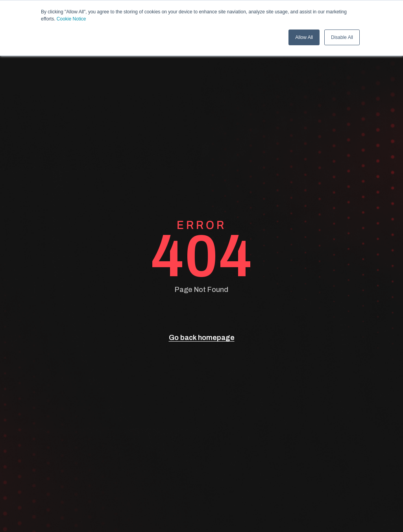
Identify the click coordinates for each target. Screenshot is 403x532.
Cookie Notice (71, 19)
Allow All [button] (304, 37)
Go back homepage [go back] (202, 338)
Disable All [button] (342, 37)
